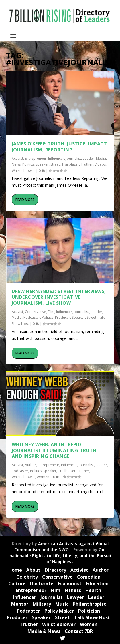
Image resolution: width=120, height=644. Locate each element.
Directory (55, 570)
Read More (25, 200)
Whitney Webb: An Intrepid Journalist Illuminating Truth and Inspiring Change (54, 450)
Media (101, 158)
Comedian (89, 577)
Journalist (73, 158)
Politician (89, 611)
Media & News (44, 631)
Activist (17, 158)
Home (15, 570)
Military (42, 604)
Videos (100, 164)
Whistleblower (23, 171)
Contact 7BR (79, 631)
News (16, 164)
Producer (63, 317)
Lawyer (75, 597)
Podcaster (32, 317)
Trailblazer (70, 164)
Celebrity (27, 577)
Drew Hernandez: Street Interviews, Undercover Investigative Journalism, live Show (59, 297)
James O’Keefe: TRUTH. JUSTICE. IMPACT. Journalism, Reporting (60, 147)
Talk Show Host (92, 617)
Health (93, 590)
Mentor (20, 604)
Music (62, 604)
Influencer (56, 158)
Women (43, 477)
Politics (28, 164)
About (33, 570)
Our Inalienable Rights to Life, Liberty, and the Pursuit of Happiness (60, 556)
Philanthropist (89, 604)
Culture (17, 583)
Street (55, 164)
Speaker (42, 164)
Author (31, 465)
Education (97, 583)
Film (51, 312)
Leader (88, 158)
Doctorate (42, 583)
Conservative (36, 312)
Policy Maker (59, 611)
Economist (70, 583)
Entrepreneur (36, 158)
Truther (87, 164)
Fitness (73, 590)
